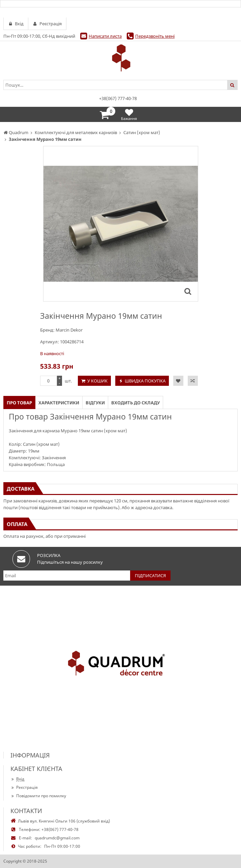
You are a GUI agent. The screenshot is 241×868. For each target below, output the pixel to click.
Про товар (19, 403)
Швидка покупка (145, 381)
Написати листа (105, 36)
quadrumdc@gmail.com (57, 838)
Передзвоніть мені (155, 36)
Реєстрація (24, 787)
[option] (121, 224)
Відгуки (95, 403)
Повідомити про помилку (38, 796)
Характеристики (59, 403)
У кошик (97, 381)
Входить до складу (135, 403)
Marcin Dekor (69, 330)
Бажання (129, 114)
